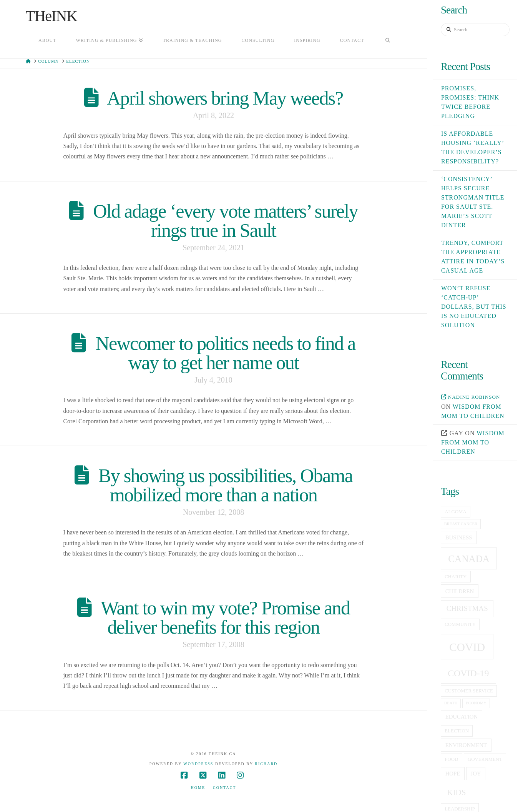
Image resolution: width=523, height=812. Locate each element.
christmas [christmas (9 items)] (467, 608)
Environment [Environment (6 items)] (466, 745)
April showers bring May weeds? (225, 98)
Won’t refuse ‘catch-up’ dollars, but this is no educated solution (474, 307)
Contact (224, 788)
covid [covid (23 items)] (467, 647)
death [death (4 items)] (451, 703)
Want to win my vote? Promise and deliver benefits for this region (225, 617)
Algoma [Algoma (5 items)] (455, 512)
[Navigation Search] (388, 41)
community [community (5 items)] (460, 624)
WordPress (198, 764)
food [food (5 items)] (451, 759)
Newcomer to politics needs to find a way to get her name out (226, 353)
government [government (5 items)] (485, 759)
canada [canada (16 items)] (469, 559)
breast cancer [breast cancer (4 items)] (461, 524)
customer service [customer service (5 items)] (469, 691)
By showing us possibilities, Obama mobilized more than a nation (226, 485)
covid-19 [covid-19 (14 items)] (468, 673)
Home (198, 788)
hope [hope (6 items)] (453, 774)
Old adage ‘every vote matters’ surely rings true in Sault (225, 221)
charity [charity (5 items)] (456, 577)
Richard (266, 764)
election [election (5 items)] (457, 731)
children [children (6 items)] (460, 591)
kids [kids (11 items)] (456, 792)
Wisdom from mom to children (473, 442)
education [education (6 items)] (462, 717)
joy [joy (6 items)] (476, 774)
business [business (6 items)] (459, 537)
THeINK (51, 16)
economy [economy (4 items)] (476, 703)
